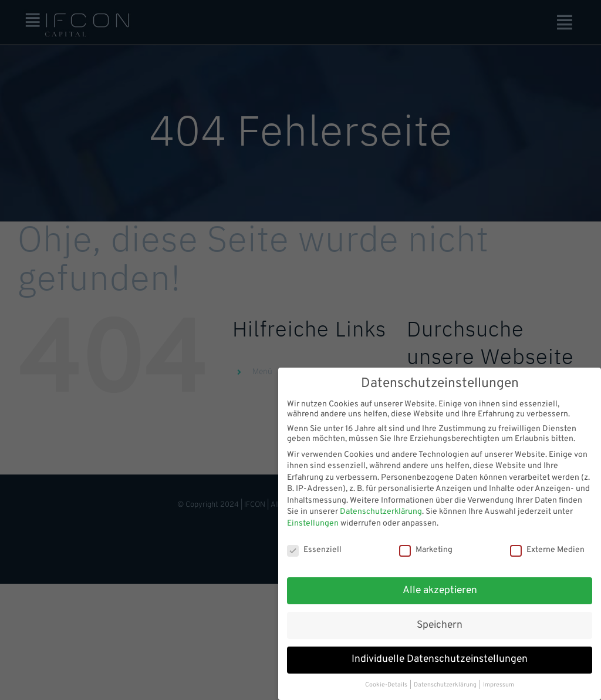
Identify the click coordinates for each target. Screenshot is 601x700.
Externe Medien (547, 545)
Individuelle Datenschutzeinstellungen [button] (440, 654)
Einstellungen (313, 518)
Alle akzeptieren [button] (440, 585)
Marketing (426, 545)
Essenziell (314, 545)
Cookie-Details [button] (387, 680)
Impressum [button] (499, 680)
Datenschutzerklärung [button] (446, 680)
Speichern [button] (440, 620)
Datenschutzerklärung (381, 507)
